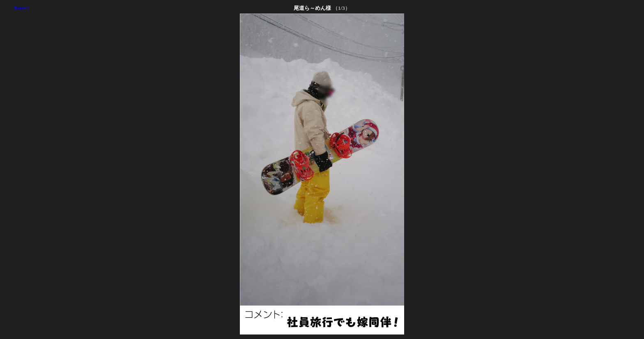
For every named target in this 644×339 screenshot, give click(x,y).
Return (21, 8)
